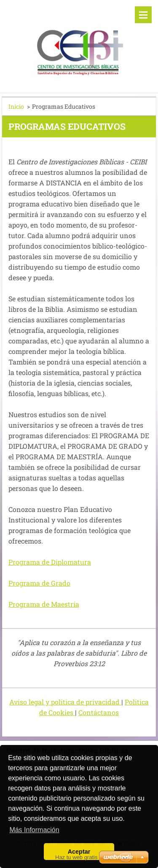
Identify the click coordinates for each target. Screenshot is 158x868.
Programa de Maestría (44, 604)
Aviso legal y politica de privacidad (65, 702)
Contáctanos (99, 712)
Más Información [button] (34, 830)
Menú (143, 15)
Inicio (16, 106)
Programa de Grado (39, 583)
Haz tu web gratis (76, 857)
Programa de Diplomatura (50, 562)
